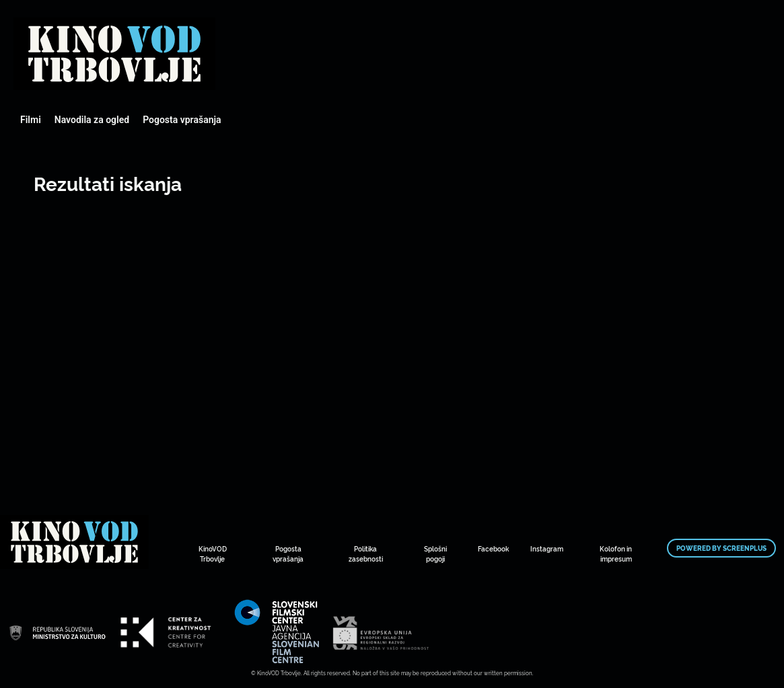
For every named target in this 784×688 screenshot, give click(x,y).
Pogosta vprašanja (182, 120)
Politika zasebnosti (366, 553)
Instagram (547, 548)
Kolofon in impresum (616, 553)
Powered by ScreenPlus (721, 548)
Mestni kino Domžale (114, 54)
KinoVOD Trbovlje (213, 553)
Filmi (31, 120)
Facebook (493, 548)
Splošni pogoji (435, 553)
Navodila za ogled (92, 120)
